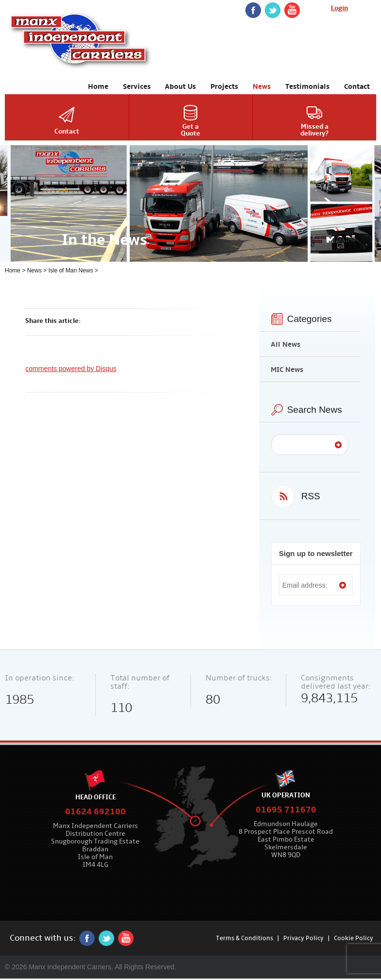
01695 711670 (286, 810)
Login (339, 8)
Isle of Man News (70, 270)
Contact (67, 131)
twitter (273, 10)
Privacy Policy (303, 938)
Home (13, 270)
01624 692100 (95, 812)
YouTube (292, 10)
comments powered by (71, 369)
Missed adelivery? (314, 130)
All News (286, 344)
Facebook (253, 10)
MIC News (287, 370)
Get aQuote (190, 130)
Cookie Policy (354, 938)
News (35, 270)
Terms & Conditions (244, 938)
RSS (311, 496)
